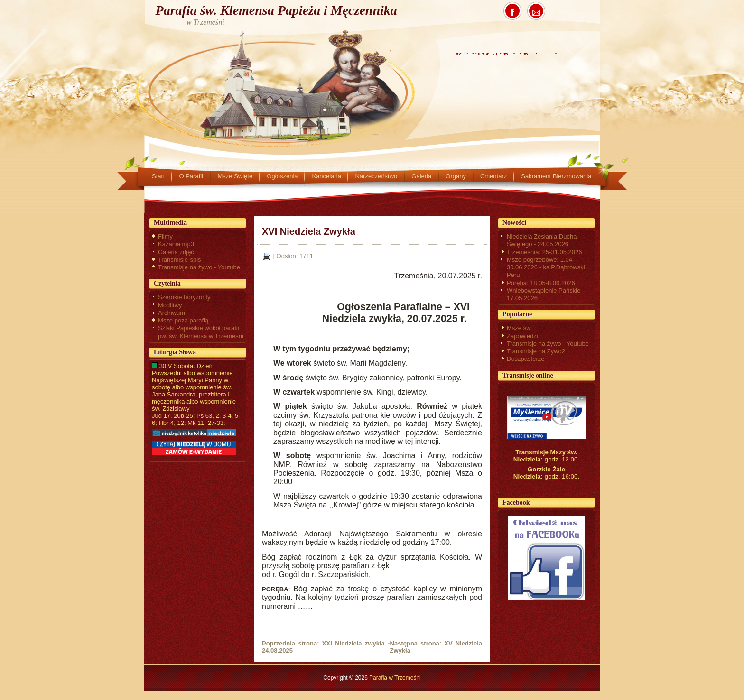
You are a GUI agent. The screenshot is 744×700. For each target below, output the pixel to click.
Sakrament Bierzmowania (556, 176)
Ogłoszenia (282, 176)
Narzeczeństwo (376, 176)
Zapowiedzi (522, 336)
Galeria (421, 176)
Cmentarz (493, 176)
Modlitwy (170, 305)
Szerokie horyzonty (184, 297)
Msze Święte (235, 176)
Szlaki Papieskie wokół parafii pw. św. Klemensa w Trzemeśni (201, 332)
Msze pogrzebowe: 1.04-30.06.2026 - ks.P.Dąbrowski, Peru (547, 267)
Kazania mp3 (176, 244)
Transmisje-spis (180, 260)
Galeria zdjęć (176, 252)
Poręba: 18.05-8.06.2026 (541, 283)
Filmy (165, 236)
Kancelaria (326, 176)
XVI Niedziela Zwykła (309, 231)
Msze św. (519, 328)
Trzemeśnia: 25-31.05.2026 (544, 252)
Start (158, 176)
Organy (456, 176)
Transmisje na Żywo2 (536, 351)
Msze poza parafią (183, 320)
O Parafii (191, 176)
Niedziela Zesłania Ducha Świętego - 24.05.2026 (542, 240)
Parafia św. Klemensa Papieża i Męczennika (276, 10)
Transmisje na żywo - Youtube (199, 267)
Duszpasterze (525, 359)
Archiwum (172, 313)
